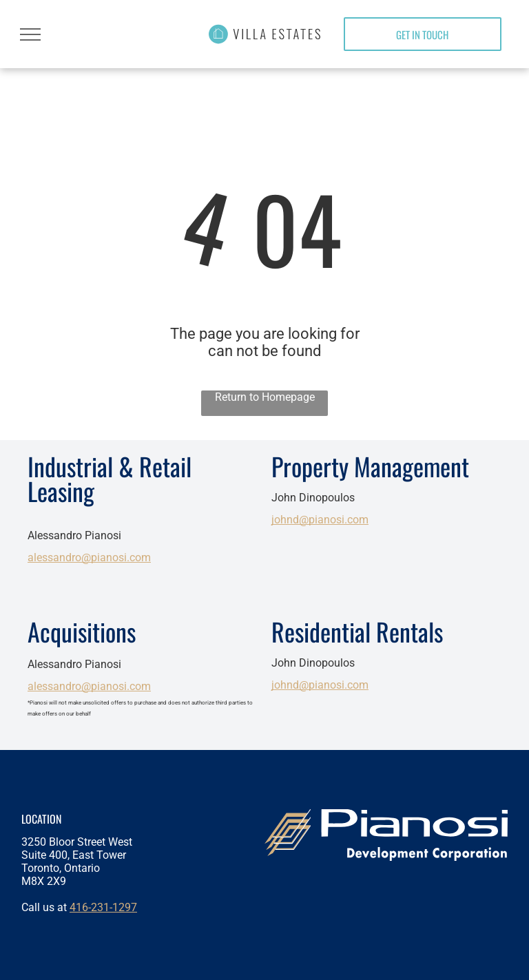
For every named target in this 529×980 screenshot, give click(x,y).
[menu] (30, 34)
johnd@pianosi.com (320, 520)
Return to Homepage (265, 397)
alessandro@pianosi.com (89, 557)
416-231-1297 (103, 907)
